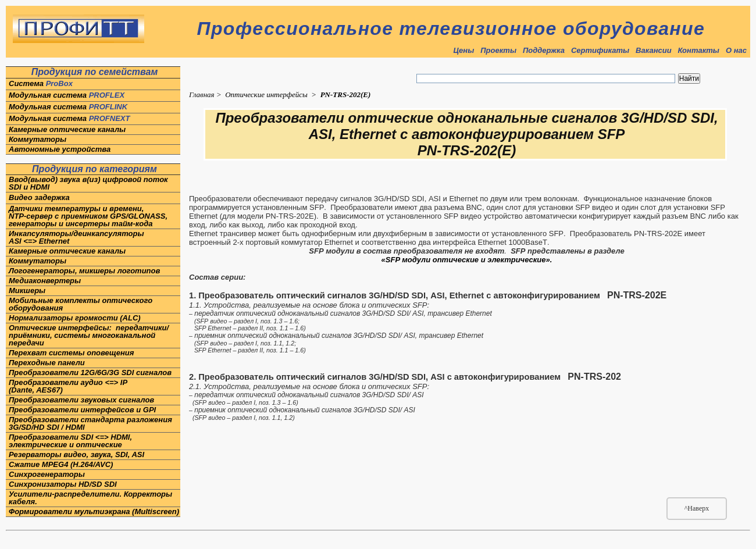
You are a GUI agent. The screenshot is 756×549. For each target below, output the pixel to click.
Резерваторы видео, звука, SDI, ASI (76, 454)
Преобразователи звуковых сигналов (81, 400)
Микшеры (27, 290)
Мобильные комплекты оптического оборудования (81, 304)
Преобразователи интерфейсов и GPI (82, 410)
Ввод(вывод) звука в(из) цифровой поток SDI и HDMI (89, 183)
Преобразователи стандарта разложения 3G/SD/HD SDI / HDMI (90, 423)
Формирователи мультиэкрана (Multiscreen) (94, 511)
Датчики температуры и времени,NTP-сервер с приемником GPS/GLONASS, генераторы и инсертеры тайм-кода (88, 216)
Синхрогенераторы (47, 474)
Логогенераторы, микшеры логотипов (85, 271)
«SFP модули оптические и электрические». (467, 260)
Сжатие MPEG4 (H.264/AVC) (61, 464)
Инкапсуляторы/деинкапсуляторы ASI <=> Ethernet (76, 237)
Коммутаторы (38, 139)
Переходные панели (47, 363)
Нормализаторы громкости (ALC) (75, 318)
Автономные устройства (60, 149)
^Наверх (697, 508)
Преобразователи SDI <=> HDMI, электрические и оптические (70, 441)
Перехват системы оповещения (71, 353)
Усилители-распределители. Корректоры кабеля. (90, 498)
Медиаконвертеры (45, 281)
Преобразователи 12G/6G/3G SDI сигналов (90, 372)
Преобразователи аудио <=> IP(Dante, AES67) (68, 386)
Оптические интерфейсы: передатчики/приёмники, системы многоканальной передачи (89, 335)
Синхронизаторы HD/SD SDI (63, 484)
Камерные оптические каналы (67, 129)
